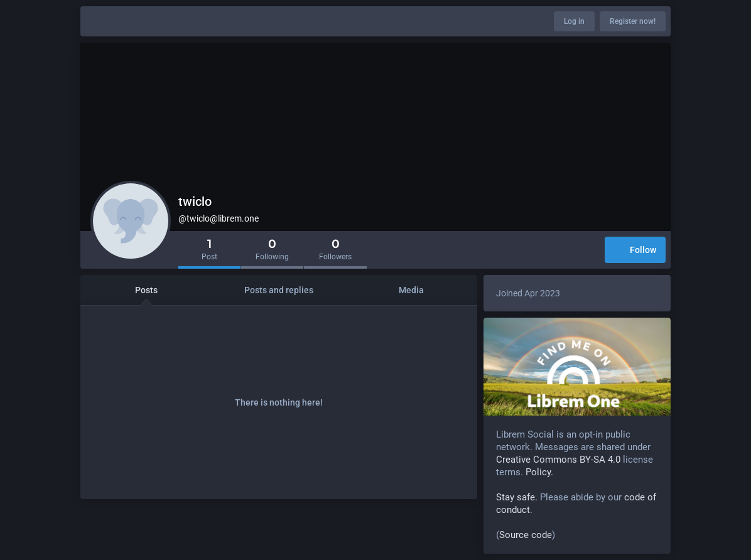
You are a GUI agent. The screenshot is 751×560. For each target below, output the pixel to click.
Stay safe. (517, 497)
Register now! (633, 21)
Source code (526, 535)
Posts (146, 290)
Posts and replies (279, 290)
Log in (574, 21)
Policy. (539, 472)
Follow (635, 251)
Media (411, 290)
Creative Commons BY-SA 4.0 (558, 460)
